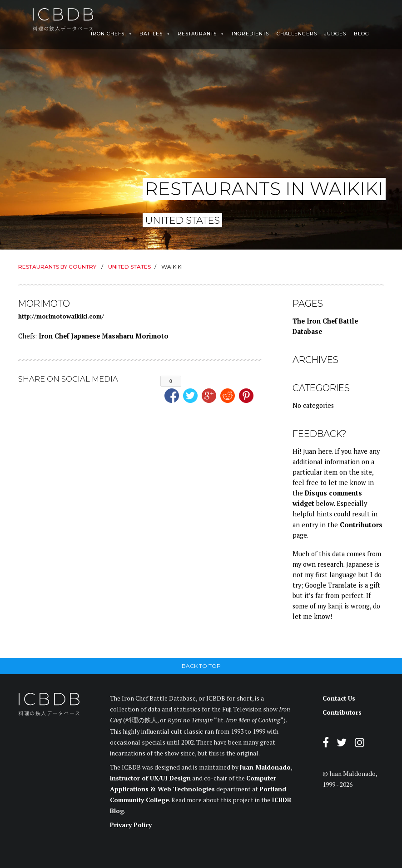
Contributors (361, 525)
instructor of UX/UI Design (150, 778)
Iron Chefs (108, 34)
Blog (362, 34)
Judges (335, 34)
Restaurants (197, 34)
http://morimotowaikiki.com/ (61, 316)
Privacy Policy (131, 825)
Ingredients (250, 34)
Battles (151, 34)
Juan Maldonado (265, 767)
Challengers (297, 34)
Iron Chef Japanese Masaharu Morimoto (104, 336)
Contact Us (339, 698)
